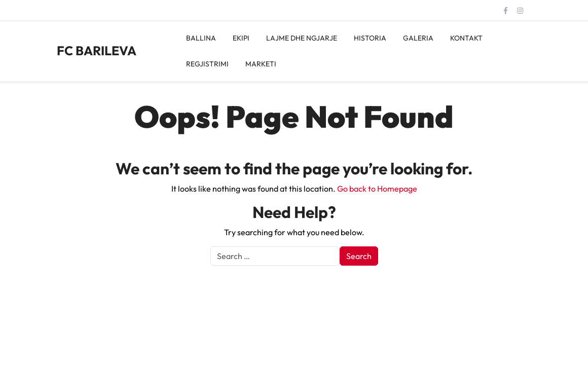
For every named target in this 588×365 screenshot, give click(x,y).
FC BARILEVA (97, 51)
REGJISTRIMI (207, 64)
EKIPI (241, 38)
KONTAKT (466, 38)
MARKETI (261, 64)
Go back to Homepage (377, 189)
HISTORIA (370, 38)
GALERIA (418, 38)
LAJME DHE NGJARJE (302, 38)
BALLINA (201, 38)
